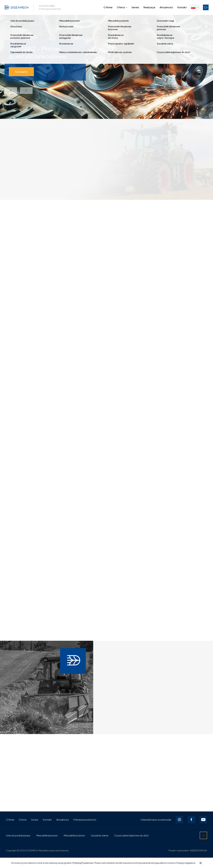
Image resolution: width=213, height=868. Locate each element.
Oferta (121, 7)
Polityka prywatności (85, 820)
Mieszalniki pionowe (47, 835)
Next (26, 91)
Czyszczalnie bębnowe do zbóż (131, 835)
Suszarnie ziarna (100, 835)
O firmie (108, 7)
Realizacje (149, 7)
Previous (11, 91)
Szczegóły (21, 72)
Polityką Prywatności (83, 863)
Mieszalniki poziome (74, 835)
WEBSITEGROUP (198, 850)
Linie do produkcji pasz (18, 835)
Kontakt (182, 7)
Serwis (135, 7)
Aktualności (166, 7)
